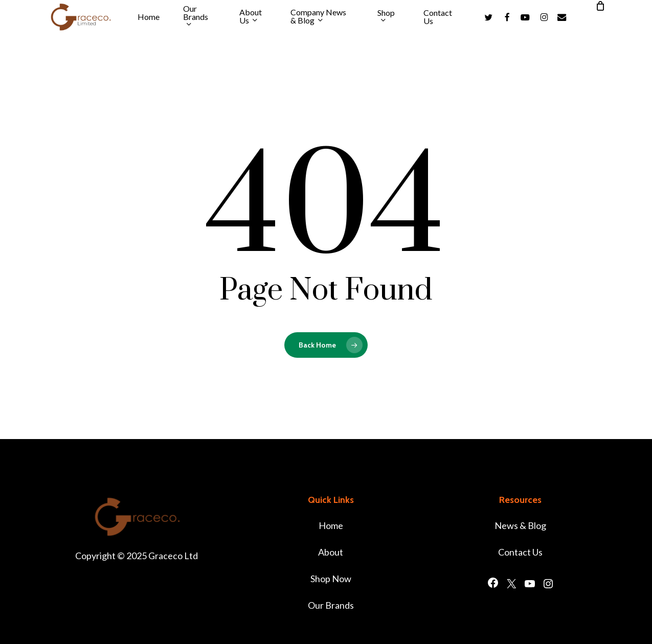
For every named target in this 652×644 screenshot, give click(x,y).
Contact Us (520, 552)
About (331, 552)
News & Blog (520, 525)
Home (331, 525)
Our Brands (331, 605)
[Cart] (600, 6)
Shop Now (331, 579)
